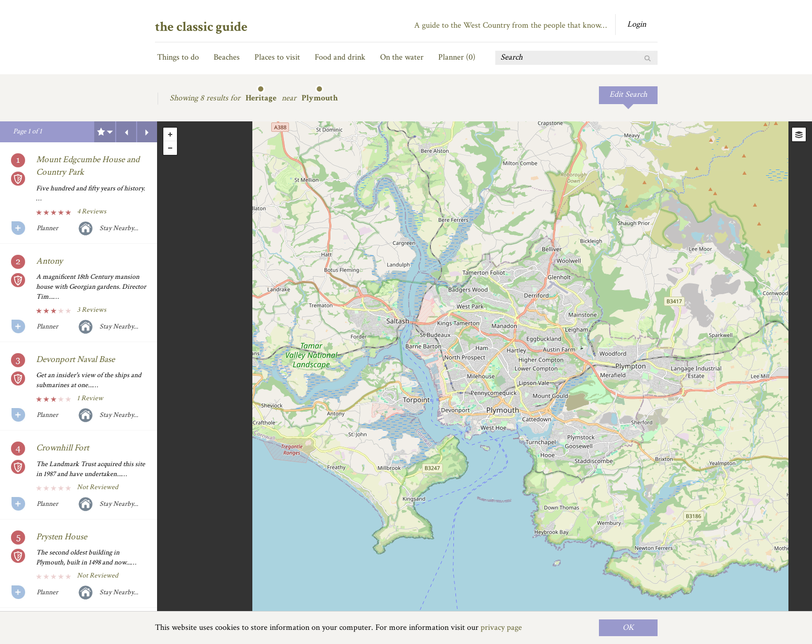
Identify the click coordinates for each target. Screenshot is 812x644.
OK (628, 628)
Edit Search (628, 94)
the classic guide (201, 27)
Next (147, 132)
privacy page (501, 628)
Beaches (227, 57)
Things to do (178, 57)
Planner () (457, 57)
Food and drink (340, 57)
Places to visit (277, 57)
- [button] (170, 148)
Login (637, 24)
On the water (402, 57)
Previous (126, 132)
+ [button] (170, 134)
